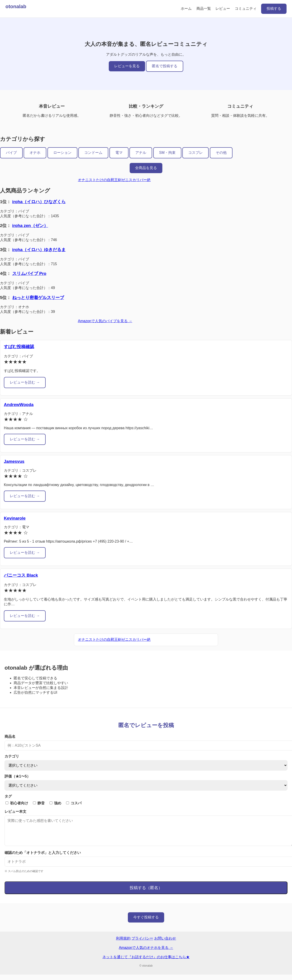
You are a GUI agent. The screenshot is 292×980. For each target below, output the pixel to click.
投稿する (274, 9)
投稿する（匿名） (146, 893)
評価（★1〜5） (17, 776)
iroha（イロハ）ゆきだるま (39, 250)
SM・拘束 (167, 153)
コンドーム (93, 153)
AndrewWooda (19, 405)
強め (55, 803)
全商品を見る (146, 168)
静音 (39, 803)
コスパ (74, 803)
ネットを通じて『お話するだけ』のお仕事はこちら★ (146, 962)
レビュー (223, 9)
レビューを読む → (25, 382)
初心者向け (17, 803)
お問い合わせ (165, 944)
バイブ (11, 153)
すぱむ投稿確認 (19, 347)
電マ (119, 153)
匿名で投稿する (165, 66)
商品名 (10, 737)
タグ (8, 796)
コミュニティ (246, 9)
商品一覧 (204, 9)
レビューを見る (127, 66)
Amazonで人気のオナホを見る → (146, 953)
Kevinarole (15, 518)
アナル (141, 153)
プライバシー (142, 944)
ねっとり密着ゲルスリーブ (38, 298)
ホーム (186, 9)
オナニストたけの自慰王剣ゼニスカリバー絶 (114, 180)
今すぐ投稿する (146, 923)
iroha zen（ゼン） (30, 226)
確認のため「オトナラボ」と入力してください (43, 858)
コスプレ (195, 153)
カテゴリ (12, 756)
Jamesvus (14, 461)
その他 (221, 153)
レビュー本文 (15, 812)
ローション (62, 153)
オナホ (35, 153)
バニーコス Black (21, 575)
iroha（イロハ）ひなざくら (39, 202)
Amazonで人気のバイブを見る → (105, 321)
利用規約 (123, 944)
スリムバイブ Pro (29, 273)
